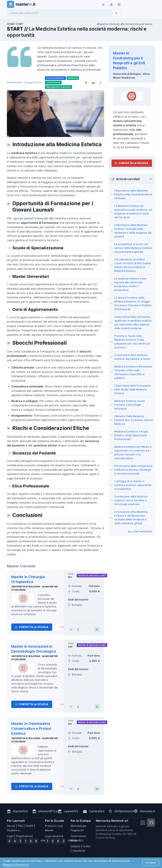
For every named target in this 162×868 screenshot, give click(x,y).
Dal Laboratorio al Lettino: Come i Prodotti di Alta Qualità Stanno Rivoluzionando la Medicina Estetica (132, 265)
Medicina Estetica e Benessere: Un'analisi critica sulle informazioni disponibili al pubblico (133, 372)
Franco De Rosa (105, 838)
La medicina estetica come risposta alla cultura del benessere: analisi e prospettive (130, 284)
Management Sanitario (58, 87)
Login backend (54, 836)
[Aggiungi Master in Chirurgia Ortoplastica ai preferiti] (71, 629)
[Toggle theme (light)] (103, 4)
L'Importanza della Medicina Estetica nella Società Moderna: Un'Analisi (134, 194)
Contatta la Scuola (32, 627)
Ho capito (151, 863)
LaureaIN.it (71, 811)
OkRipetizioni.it (124, 811)
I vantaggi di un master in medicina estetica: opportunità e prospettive (133, 485)
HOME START (15, 24)
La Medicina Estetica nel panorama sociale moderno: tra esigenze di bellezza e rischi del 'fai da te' (133, 212)
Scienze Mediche (55, 78)
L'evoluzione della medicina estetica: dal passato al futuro (132, 357)
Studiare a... (14, 830)
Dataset (75, 846)
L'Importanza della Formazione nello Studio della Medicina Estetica (133, 389)
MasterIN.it (20, 811)
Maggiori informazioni (16, 865)
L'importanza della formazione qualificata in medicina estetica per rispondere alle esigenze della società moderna (133, 322)
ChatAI (29, 826)
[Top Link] (119, 4)
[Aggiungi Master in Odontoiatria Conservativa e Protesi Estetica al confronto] (78, 789)
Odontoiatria (53, 82)
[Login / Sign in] (111, 4)
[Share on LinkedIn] (93, 82)
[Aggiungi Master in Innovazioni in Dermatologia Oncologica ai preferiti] (71, 707)
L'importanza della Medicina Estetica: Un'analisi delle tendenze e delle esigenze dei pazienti (133, 231)
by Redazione (14, 82)
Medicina (73, 78)
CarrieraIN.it (97, 811)
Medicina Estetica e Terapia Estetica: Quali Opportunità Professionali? (131, 435)
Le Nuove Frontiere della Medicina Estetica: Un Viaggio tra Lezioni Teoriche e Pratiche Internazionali (133, 303)
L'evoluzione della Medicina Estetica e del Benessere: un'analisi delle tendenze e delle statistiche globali (131, 517)
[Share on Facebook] (86, 82)
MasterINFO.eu (48, 811)
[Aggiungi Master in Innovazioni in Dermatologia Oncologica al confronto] (78, 707)
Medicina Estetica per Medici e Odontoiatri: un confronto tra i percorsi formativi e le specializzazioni (133, 452)
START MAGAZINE (142, 532)
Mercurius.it (147, 811)
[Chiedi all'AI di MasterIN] (59, 13)
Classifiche (79, 851)
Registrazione (25, 836)
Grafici (87, 846)
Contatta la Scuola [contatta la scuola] (131, 163)
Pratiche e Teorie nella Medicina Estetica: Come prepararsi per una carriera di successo (132, 342)
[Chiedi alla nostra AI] (63, 627)
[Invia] (116, 13)
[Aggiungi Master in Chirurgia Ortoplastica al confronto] (78, 629)
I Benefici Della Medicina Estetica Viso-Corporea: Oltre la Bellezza (134, 420)
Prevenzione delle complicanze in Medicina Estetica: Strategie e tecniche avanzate (133, 470)
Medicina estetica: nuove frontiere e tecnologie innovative (130, 405)
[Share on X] (101, 82)
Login (10, 836)
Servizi (11, 826)
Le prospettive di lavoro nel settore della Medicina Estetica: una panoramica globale (133, 248)
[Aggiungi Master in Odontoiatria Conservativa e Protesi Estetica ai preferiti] (71, 789)
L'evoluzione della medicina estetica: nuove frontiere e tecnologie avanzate (131, 500)
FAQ (20, 826)
